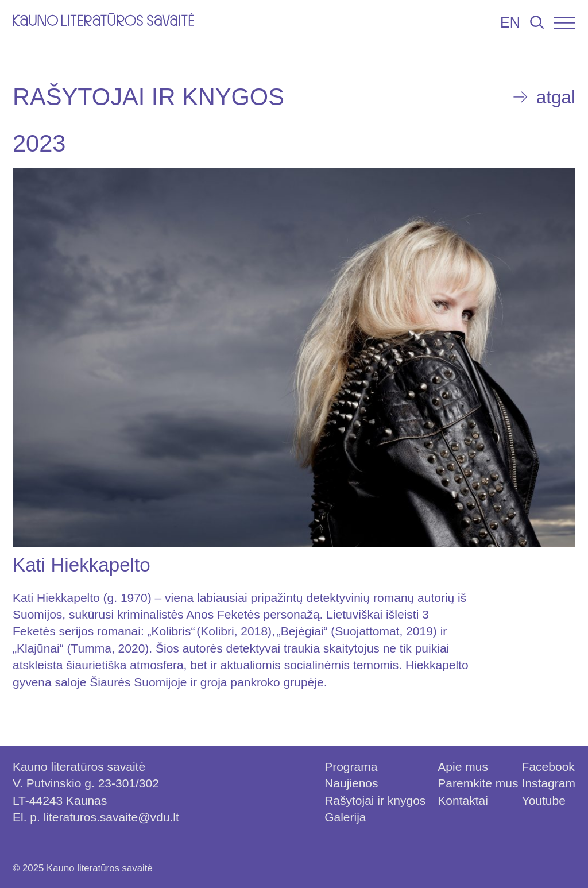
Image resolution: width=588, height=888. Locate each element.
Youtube (544, 800)
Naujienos (351, 783)
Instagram (549, 783)
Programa (351, 767)
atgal (556, 97)
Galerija (345, 817)
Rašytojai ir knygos (375, 800)
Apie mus (463, 767)
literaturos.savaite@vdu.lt (111, 817)
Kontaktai (463, 800)
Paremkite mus (478, 783)
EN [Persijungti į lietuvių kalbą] (510, 22)
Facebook (548, 767)
